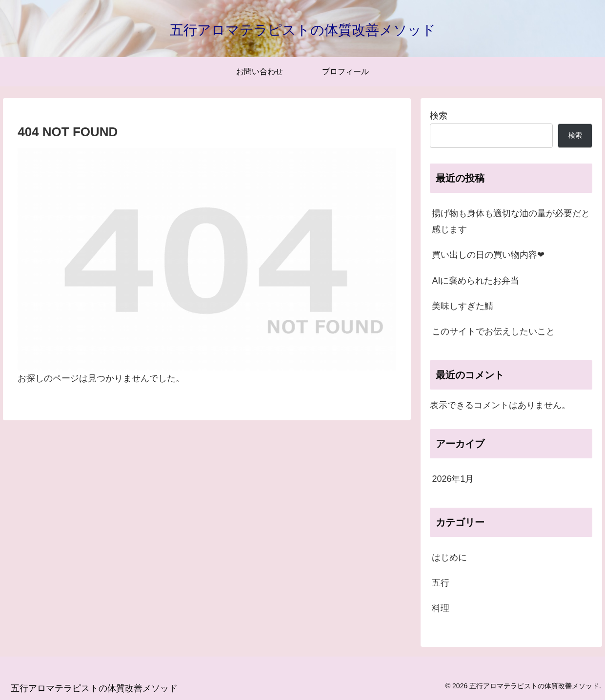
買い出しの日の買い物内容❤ (488, 255)
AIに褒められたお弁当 (475, 281)
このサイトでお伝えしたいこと (493, 331)
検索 (439, 116)
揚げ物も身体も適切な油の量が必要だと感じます (511, 221)
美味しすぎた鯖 (463, 306)
